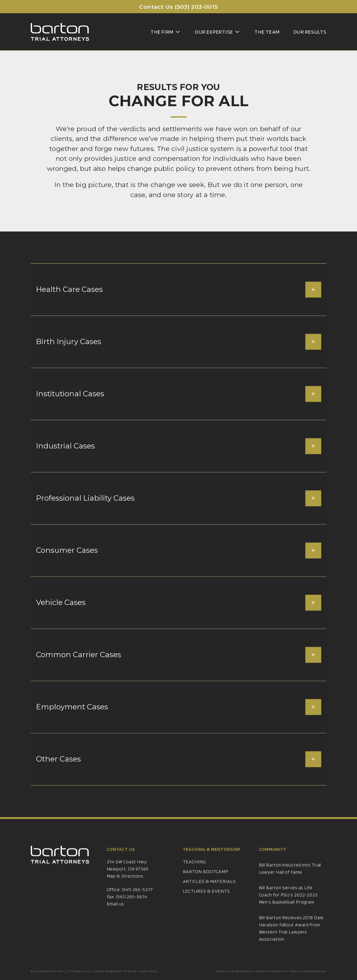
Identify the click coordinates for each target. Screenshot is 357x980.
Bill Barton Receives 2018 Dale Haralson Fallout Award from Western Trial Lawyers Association (291, 941)
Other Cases (179, 772)
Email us (115, 916)
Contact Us (121, 862)
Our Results (310, 32)
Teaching (194, 874)
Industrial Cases (179, 459)
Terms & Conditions (140, 971)
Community (273, 862)
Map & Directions (125, 888)
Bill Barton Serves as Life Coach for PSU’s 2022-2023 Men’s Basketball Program (288, 907)
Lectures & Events (206, 904)
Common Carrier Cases (179, 667)
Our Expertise (218, 32)
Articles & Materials (209, 894)
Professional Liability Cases (179, 511)
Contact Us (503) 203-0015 (178, 7)
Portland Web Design (308, 971)
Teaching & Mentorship (212, 862)
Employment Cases (179, 720)
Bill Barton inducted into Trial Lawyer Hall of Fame (290, 881)
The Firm (166, 32)
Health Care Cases (179, 302)
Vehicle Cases (179, 615)
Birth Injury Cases (179, 354)
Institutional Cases (179, 407)
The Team (267, 32)
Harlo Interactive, (272, 971)
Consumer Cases (179, 563)
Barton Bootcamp (206, 884)
